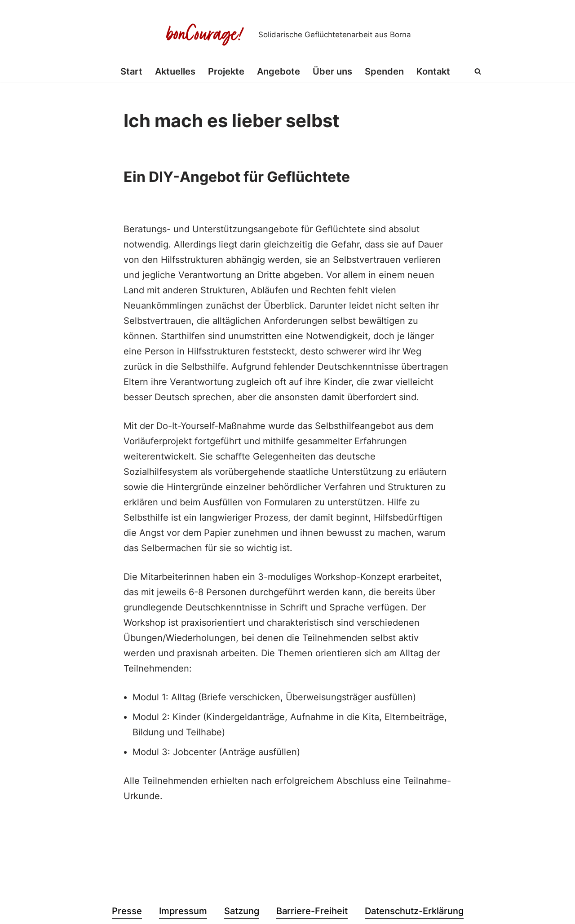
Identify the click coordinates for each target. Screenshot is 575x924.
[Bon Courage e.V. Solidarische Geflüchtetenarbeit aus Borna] (287, 35)
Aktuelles (175, 71)
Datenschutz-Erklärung (414, 911)
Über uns (332, 71)
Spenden (384, 71)
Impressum (183, 911)
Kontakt (433, 71)
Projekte (226, 71)
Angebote (279, 71)
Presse (127, 911)
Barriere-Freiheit (312, 911)
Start (131, 71)
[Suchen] (478, 71)
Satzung (242, 911)
